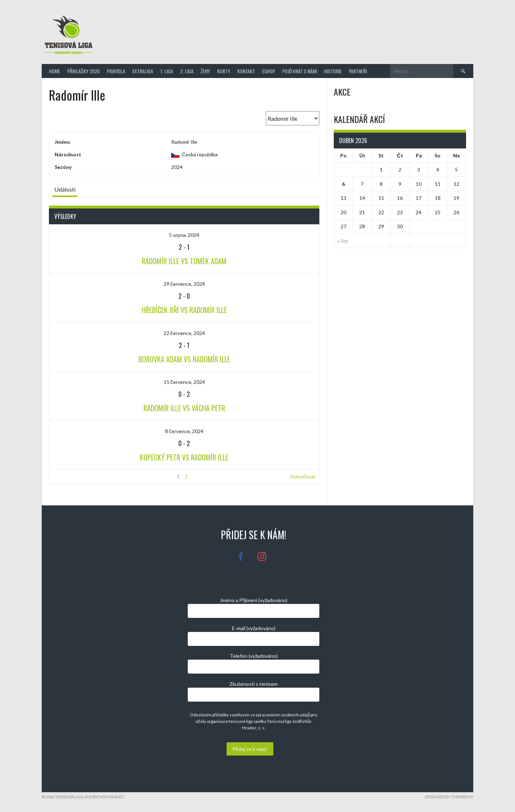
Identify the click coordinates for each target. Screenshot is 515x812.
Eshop (269, 71)
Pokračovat (303, 476)
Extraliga (143, 71)
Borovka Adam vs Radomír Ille (184, 359)
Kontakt (246, 71)
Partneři (358, 71)
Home (54, 71)
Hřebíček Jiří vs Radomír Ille (184, 310)
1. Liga (167, 71)
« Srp (343, 241)
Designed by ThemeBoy (449, 797)
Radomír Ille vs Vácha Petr (184, 408)
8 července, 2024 (184, 431)
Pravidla (116, 71)
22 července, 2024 (184, 333)
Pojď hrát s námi (300, 71)
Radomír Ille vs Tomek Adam (184, 261)
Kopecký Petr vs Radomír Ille (184, 457)
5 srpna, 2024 (184, 235)
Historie (333, 71)
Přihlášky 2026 (83, 71)
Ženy (205, 71)
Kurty (224, 71)
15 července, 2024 (184, 382)
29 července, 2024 (184, 284)
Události (65, 189)
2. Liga (187, 71)
